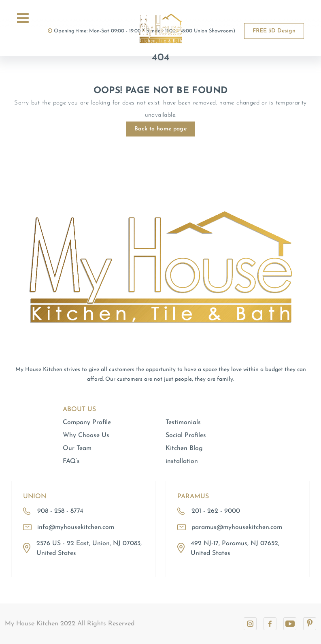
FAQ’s (71, 461)
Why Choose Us (86, 435)
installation (182, 461)
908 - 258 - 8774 (60, 511)
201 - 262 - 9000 (216, 511)
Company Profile (87, 422)
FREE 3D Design (274, 31)
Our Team (77, 448)
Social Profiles (186, 435)
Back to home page (160, 129)
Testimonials (183, 422)
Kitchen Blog (184, 448)
